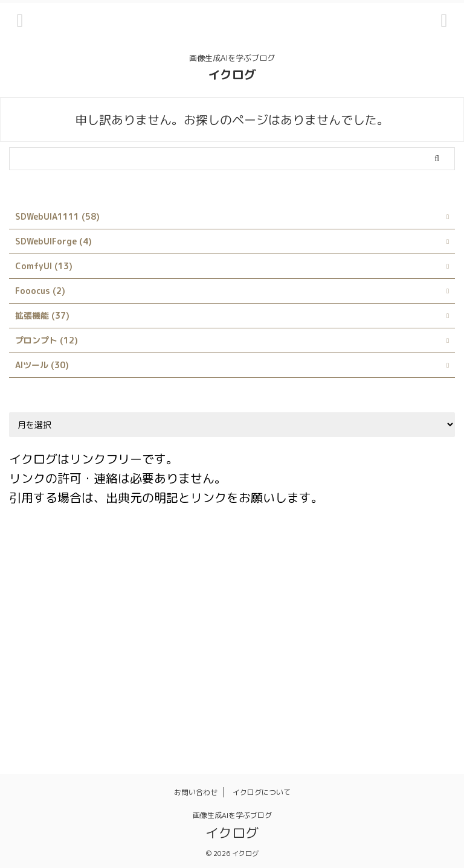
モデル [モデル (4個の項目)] (237, 683)
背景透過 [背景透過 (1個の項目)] (326, 709)
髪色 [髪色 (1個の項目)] (404, 709)
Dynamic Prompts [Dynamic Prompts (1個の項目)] (243, 579)
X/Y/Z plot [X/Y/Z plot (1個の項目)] (270, 657)
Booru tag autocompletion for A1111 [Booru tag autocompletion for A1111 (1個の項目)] (277, 554)
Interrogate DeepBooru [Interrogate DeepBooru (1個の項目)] (381, 605)
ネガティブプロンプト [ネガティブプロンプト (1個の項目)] (108, 683)
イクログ (232, 74)
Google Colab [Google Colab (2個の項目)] (43, 605)
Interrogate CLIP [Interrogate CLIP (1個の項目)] (284, 605)
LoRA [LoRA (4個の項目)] (98, 631)
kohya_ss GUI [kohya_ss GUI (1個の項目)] (43, 631)
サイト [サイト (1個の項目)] (321, 657)
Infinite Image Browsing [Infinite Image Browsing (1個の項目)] (186, 605)
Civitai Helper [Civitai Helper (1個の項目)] (395, 554)
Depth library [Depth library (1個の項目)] (164, 579)
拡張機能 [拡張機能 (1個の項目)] (33, 709)
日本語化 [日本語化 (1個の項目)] (84, 709)
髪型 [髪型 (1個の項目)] (369, 709)
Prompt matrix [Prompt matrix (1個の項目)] (207, 631)
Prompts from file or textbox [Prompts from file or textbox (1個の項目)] (311, 631)
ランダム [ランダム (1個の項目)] (283, 683)
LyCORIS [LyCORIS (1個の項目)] (143, 631)
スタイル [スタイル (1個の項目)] (33, 683)
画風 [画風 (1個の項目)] (283, 709)
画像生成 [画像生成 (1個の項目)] (205, 709)
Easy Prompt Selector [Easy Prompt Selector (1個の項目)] (338, 579)
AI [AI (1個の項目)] (98, 554)
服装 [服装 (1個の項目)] (127, 709)
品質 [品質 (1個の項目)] (404, 683)
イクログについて (262, 792)
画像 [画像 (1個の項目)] (162, 709)
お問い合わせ (196, 792)
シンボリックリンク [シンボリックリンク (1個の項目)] (388, 657)
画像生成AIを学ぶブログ (232, 815)
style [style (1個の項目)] (221, 657)
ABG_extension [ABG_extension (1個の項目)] (47, 554)
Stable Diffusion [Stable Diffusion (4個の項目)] (49, 657)
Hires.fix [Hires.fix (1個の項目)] (105, 605)
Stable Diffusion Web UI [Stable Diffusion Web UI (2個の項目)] (146, 657)
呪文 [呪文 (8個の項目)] (369, 683)
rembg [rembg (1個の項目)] (398, 631)
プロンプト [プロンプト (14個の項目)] (186, 683)
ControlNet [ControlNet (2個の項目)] (40, 579)
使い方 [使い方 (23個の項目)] (330, 683)
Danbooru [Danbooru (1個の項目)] (100, 579)
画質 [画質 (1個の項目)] (248, 709)
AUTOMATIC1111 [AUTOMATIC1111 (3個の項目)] (153, 554)
